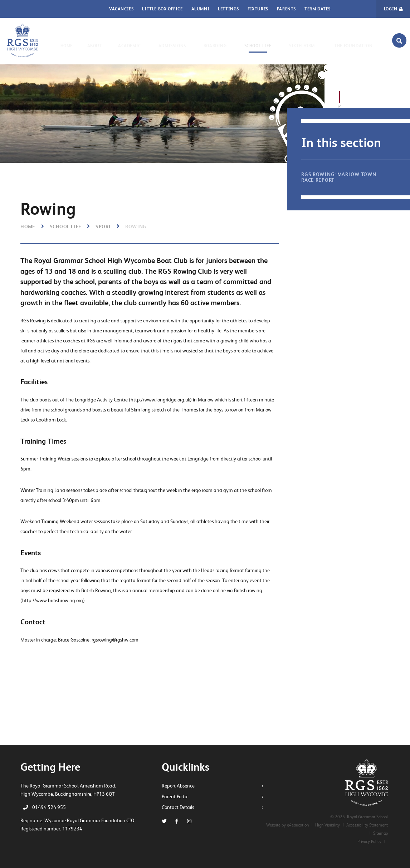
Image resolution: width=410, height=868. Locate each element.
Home (28, 226)
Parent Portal (178, 796)
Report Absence (181, 786)
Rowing (136, 226)
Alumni (201, 9)
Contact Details (180, 807)
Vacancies (121, 9)
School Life (65, 226)
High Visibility (328, 825)
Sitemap (380, 833)
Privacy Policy (369, 842)
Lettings (228, 9)
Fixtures (258, 9)
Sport (103, 226)
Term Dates (318, 9)
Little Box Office (162, 9)
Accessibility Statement (367, 825)
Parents (286, 9)
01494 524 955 (49, 807)
